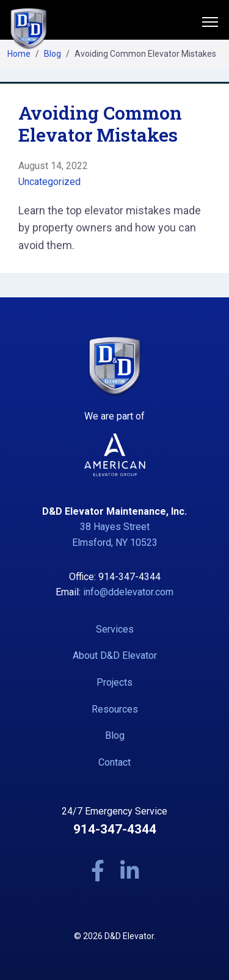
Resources (115, 709)
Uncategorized (49, 182)
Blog (53, 54)
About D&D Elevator (115, 655)
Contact (114, 762)
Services (115, 629)
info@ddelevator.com (128, 592)
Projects (114, 682)
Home (19, 54)
